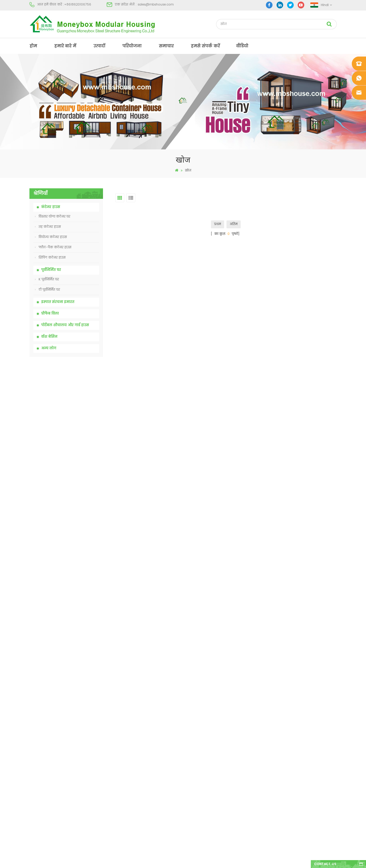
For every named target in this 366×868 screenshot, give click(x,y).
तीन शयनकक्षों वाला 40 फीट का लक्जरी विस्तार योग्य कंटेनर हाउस (78, 591)
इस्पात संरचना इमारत (58, 302)
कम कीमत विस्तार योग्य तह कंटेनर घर (77, 445)
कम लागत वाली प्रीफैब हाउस (200, 766)
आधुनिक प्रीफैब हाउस (195, 747)
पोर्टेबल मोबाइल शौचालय (197, 775)
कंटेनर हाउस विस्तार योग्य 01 (200, 813)
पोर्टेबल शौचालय (191, 737)
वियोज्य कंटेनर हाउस (51, 237)
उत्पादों (99, 46)
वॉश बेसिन (49, 337)
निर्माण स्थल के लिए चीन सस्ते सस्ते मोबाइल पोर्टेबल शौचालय (79, 416)
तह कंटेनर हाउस (48, 227)
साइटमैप (35, 784)
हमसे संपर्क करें (205, 46)
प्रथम (218, 224)
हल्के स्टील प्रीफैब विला (196, 794)
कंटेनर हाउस (51, 207)
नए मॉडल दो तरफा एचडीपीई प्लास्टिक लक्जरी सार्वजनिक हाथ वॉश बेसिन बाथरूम (78, 562)
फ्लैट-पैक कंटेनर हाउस (53, 247)
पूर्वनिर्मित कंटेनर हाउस (195, 756)
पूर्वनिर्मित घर (51, 270)
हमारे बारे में (65, 46)
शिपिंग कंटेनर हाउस (50, 258)
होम (33, 46)
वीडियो (242, 46)
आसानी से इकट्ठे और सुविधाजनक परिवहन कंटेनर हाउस (77, 504)
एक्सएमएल (38, 794)
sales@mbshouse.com (156, 5)
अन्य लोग (49, 348)
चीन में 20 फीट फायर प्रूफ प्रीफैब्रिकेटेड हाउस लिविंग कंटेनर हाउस (76, 474)
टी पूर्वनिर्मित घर (47, 290)
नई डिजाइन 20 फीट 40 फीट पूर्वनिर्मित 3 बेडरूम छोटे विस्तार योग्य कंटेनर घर (79, 533)
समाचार (166, 46)
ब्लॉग (33, 775)
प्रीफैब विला (50, 314)
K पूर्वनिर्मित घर (47, 279)
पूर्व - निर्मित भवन (192, 728)
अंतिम (234, 224)
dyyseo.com (264, 859)
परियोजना (132, 46)
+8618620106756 (78, 5)
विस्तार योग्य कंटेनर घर (53, 217)
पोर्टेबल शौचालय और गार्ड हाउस (65, 325)
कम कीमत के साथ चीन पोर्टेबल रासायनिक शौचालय (77, 387)
